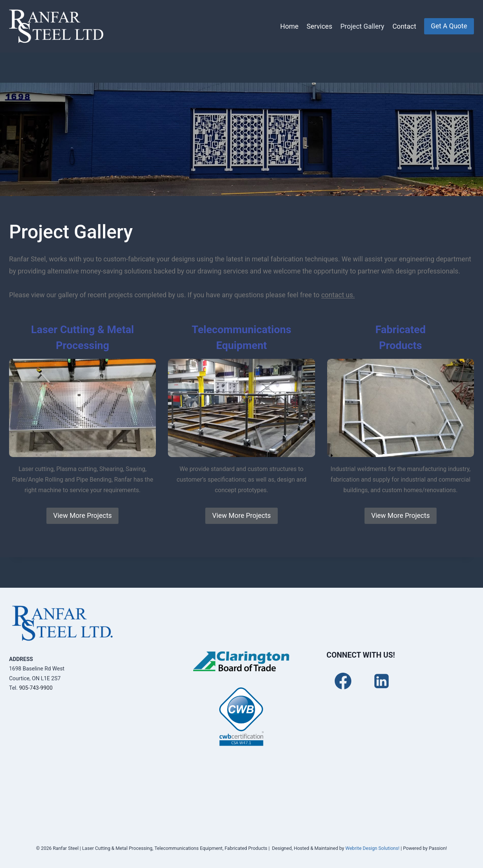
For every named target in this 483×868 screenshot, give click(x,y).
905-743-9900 (36, 688)
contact (333, 295)
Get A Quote (449, 26)
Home (289, 26)
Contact (404, 26)
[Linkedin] (381, 681)
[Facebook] (343, 681)
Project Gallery (362, 26)
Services (320, 26)
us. (350, 295)
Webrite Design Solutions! (372, 848)
